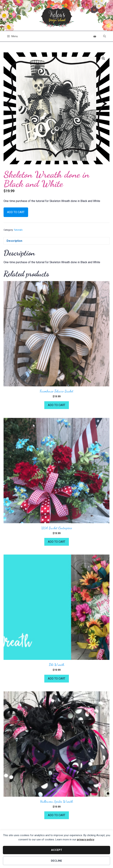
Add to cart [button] (57, 405)
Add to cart (16, 212)
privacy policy (86, 840)
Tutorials (18, 230)
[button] (103, 58)
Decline (57, 861)
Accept (57, 850)
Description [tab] (14, 241)
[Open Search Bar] (105, 36)
